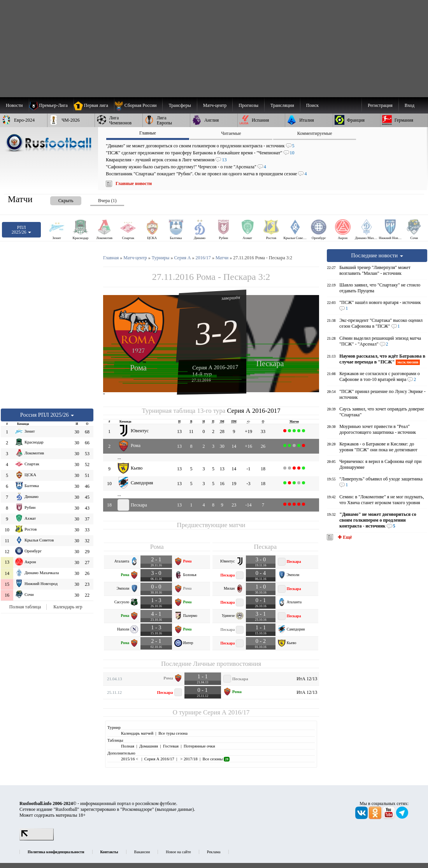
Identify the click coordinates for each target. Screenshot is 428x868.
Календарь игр (68, 607)
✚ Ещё (344, 537)
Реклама (214, 852)
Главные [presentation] (148, 133)
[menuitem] (138, 105)
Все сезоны (216, 759)
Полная (128, 746)
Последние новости (377, 255)
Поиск (312, 105)
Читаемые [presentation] (231, 133)
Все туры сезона (173, 733)
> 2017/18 (189, 759)
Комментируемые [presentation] (315, 133)
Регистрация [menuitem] (380, 105)
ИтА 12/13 (307, 679)
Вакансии (142, 852)
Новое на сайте (178, 852)
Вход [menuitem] (410, 105)
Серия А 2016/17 (226, 712)
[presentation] (58, 199)
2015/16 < (130, 759)
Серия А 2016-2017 (215, 367)
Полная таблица (25, 607)
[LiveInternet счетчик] (37, 839)
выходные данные (175, 809)
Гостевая (171, 746)
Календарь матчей (137, 733)
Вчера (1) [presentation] (107, 201)
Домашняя (149, 746)
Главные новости (134, 183)
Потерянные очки (199, 746)
